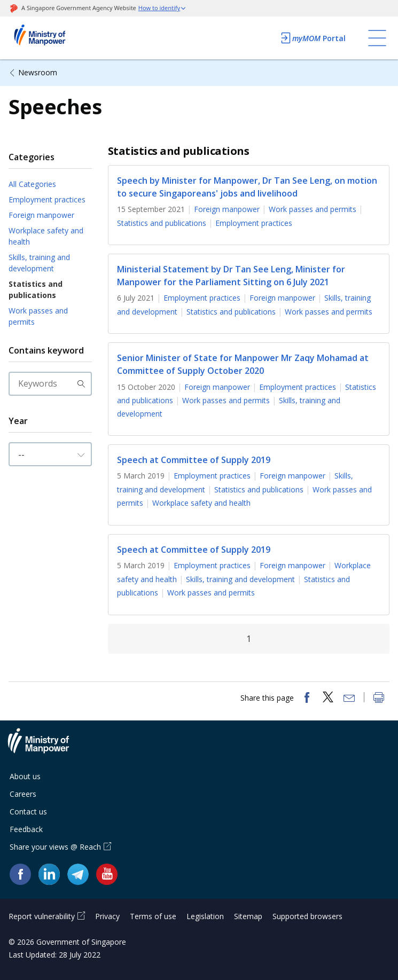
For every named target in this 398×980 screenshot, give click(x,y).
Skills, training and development (39, 263)
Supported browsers (307, 916)
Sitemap (248, 916)
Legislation (205, 916)
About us (25, 776)
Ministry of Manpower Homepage (54, 38)
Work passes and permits (38, 316)
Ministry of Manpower (46, 747)
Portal (313, 38)
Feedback (26, 829)
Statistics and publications (36, 289)
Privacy (107, 916)
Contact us (28, 812)
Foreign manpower (41, 215)
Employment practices (47, 199)
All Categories (32, 184)
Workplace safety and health (46, 236)
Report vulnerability (42, 916)
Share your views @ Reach (55, 847)
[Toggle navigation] (377, 38)
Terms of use (153, 916)
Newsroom (38, 72)
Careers (23, 794)
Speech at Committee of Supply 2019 (194, 460)
